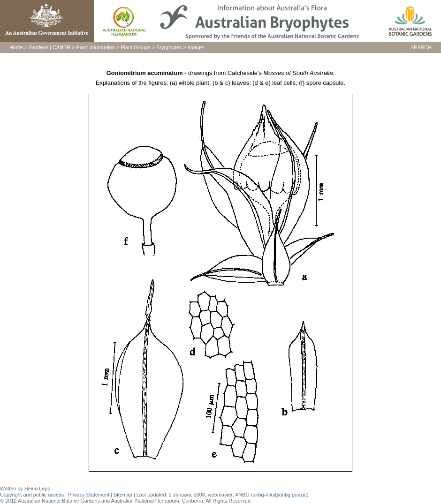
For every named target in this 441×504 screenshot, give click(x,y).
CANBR (61, 47)
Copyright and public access (32, 495)
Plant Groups (135, 47)
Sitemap (123, 495)
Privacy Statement (89, 495)
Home (16, 47)
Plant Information (96, 47)
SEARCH (421, 47)
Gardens (38, 47)
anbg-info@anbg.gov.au (279, 495)
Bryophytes (169, 47)
